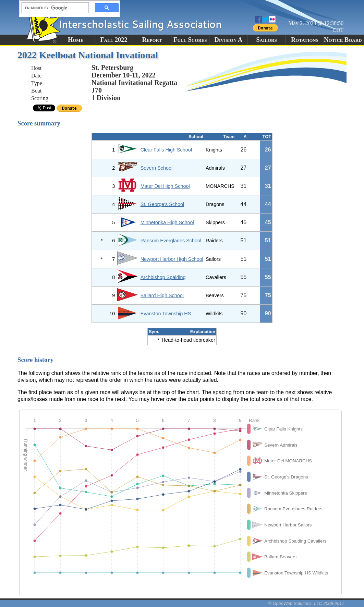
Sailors (267, 40)
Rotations (305, 40)
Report (152, 40)
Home (76, 40)
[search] (53, 8)
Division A (228, 40)
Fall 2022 (114, 40)
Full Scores (190, 40)
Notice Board (343, 40)
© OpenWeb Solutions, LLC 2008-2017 (306, 603)
